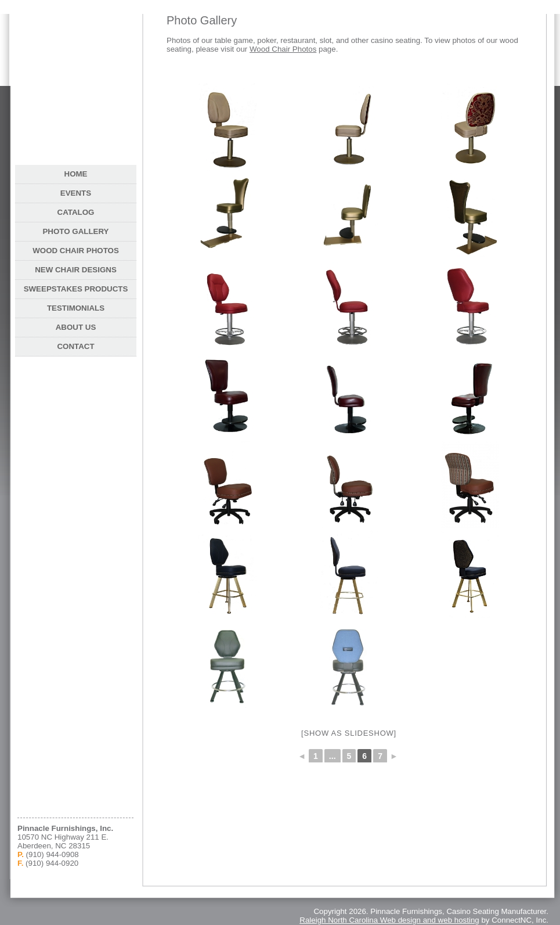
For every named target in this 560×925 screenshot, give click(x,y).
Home (76, 174)
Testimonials (76, 308)
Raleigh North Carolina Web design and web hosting (389, 920)
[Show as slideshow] (349, 733)
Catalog (76, 212)
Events (76, 193)
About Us (76, 327)
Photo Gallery (75, 231)
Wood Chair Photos (283, 49)
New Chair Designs (76, 270)
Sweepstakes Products (76, 289)
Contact (75, 346)
